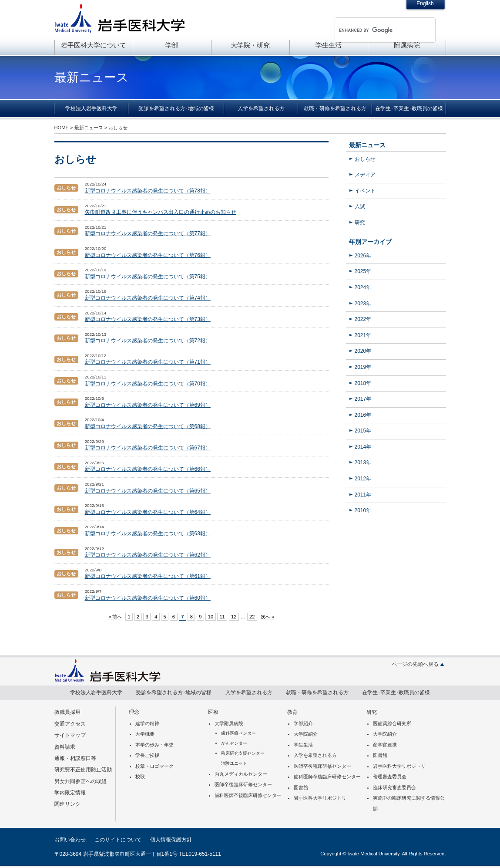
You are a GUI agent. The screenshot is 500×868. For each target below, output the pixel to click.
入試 (360, 206)
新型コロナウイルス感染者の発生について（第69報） (148, 405)
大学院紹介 (306, 734)
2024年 (363, 287)
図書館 (301, 787)
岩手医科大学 (120, 18)
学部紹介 (303, 723)
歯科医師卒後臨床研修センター (248, 795)
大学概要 (145, 734)
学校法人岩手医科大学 (91, 108)
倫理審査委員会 (390, 777)
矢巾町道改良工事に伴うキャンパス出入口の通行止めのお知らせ (161, 212)
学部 (172, 45)
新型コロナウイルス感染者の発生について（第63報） (148, 534)
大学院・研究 (250, 45)
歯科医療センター (238, 733)
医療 (213, 712)
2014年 (363, 447)
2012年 (363, 479)
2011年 (363, 495)
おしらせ (365, 159)
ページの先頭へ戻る (415, 664)
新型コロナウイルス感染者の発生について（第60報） (148, 598)
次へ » (267, 617)
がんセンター (234, 743)
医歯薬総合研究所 (392, 723)
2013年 (363, 463)
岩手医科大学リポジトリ (320, 798)
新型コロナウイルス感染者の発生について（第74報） (148, 298)
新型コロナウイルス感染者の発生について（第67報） (148, 448)
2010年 (363, 510)
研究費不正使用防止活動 (83, 770)
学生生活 (329, 45)
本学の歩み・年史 (154, 745)
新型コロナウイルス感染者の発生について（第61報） (148, 576)
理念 (134, 712)
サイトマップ (70, 735)
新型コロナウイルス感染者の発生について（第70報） (148, 384)
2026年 (363, 256)
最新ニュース (367, 145)
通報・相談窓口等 (75, 758)
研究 (360, 223)
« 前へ (115, 617)
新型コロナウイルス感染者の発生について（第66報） (148, 469)
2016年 (363, 415)
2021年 (363, 335)
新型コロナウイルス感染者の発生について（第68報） (148, 426)
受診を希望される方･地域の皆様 (176, 108)
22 (252, 617)
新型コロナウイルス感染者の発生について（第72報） (148, 341)
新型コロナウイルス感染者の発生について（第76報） (148, 255)
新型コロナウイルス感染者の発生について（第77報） (148, 233)
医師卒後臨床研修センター (243, 784)
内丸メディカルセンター (241, 774)
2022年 (363, 319)
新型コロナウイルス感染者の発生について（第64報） (148, 512)
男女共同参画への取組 (81, 781)
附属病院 (407, 45)
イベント (365, 191)
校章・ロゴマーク (154, 766)
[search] (374, 30)
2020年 (363, 351)
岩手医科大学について (94, 45)
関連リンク (67, 804)
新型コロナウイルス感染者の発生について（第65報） (148, 491)
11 (222, 617)
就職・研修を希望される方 (335, 108)
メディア (365, 175)
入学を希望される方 (261, 108)
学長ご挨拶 (147, 755)
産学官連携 (385, 745)
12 (234, 617)
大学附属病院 (229, 723)
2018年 (363, 383)
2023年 (363, 304)
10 (211, 617)
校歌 (140, 777)
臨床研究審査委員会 (394, 787)
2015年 (363, 431)
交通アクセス (70, 724)
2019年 (363, 367)
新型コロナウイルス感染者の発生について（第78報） (148, 191)
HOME (62, 128)
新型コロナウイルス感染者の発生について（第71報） (148, 362)
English (425, 3)
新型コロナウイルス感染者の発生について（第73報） (148, 319)
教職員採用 (67, 712)
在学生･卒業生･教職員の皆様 (409, 108)
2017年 (363, 399)
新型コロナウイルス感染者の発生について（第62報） (148, 555)
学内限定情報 (70, 793)
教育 (292, 712)
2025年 (363, 271)
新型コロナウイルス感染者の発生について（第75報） (148, 277)
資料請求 (65, 747)
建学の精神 (147, 723)
